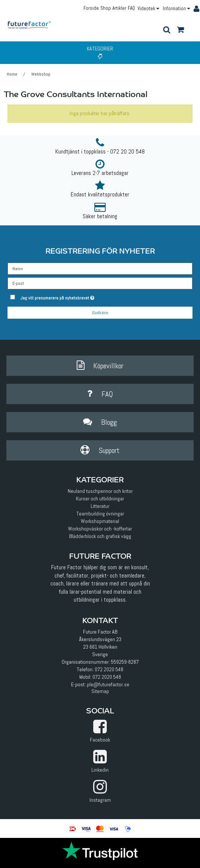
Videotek (148, 8)
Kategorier (100, 52)
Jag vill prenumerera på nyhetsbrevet (76, 296)
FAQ (131, 8)
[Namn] (100, 268)
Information (176, 8)
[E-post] (100, 283)
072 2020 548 (109, 669)
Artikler (119, 8)
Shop (106, 8)
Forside (91, 8)
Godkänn (100, 313)
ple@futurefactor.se (108, 684)
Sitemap (100, 691)
